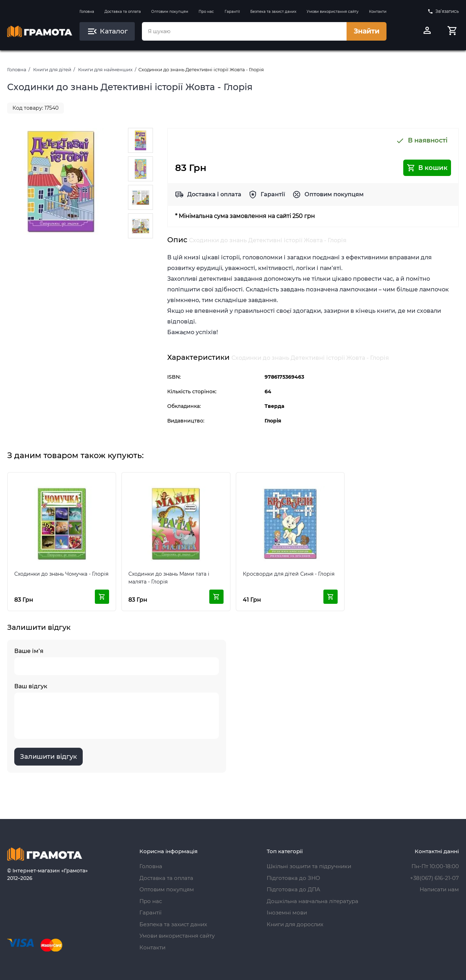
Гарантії (232, 12)
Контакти (378, 12)
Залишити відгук (48, 757)
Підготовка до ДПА (293, 889)
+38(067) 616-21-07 (434, 878)
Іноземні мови (287, 912)
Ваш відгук (117, 711)
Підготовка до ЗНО (293, 878)
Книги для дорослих (295, 924)
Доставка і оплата (214, 194)
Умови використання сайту (333, 12)
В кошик (427, 168)
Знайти (367, 31)
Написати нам (439, 889)
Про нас (206, 12)
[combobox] (244, 31)
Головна (87, 12)
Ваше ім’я (117, 661)
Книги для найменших (105, 69)
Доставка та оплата (123, 12)
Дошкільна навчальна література (313, 901)
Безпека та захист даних (273, 12)
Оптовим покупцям (170, 12)
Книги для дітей (52, 69)
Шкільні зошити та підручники (309, 866)
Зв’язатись (443, 11)
